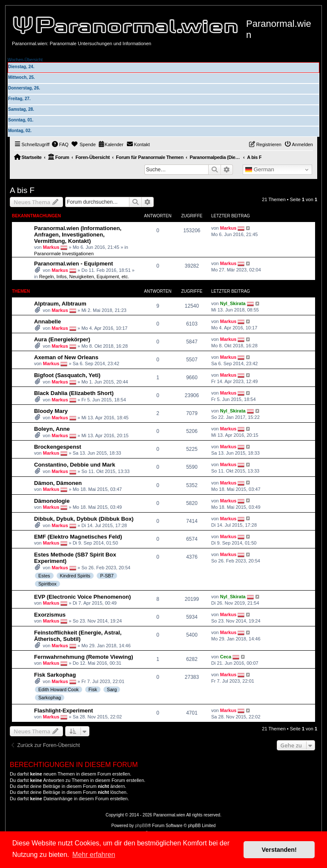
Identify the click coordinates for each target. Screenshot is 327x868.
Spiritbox (47, 584)
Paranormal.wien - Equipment (73, 264)
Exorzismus (50, 615)
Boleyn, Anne (52, 429)
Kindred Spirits (75, 576)
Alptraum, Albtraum (60, 304)
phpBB (141, 826)
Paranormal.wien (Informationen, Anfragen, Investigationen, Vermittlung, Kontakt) (78, 235)
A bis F (22, 190)
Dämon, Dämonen (58, 483)
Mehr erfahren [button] (94, 855)
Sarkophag (50, 698)
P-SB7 (107, 576)
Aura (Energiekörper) (62, 339)
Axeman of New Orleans (66, 357)
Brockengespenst (58, 447)
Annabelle (47, 322)
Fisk (93, 689)
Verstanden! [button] (279, 850)
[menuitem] (60, 144)
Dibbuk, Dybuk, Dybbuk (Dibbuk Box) (84, 519)
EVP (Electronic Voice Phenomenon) (82, 597)
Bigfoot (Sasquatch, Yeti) (67, 375)
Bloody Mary (51, 411)
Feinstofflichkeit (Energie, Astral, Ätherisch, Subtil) (78, 636)
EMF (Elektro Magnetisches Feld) (78, 537)
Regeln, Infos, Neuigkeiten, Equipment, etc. (84, 277)
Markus (51, 247)
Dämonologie (52, 501)
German (260, 170)
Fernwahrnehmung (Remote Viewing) (84, 657)
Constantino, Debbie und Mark (75, 465)
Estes (44, 576)
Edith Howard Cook (59, 689)
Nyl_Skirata (233, 303)
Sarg (112, 689)
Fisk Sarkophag (55, 675)
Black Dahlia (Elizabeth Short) (74, 393)
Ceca (226, 657)
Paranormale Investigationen (64, 254)
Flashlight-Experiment (64, 711)
